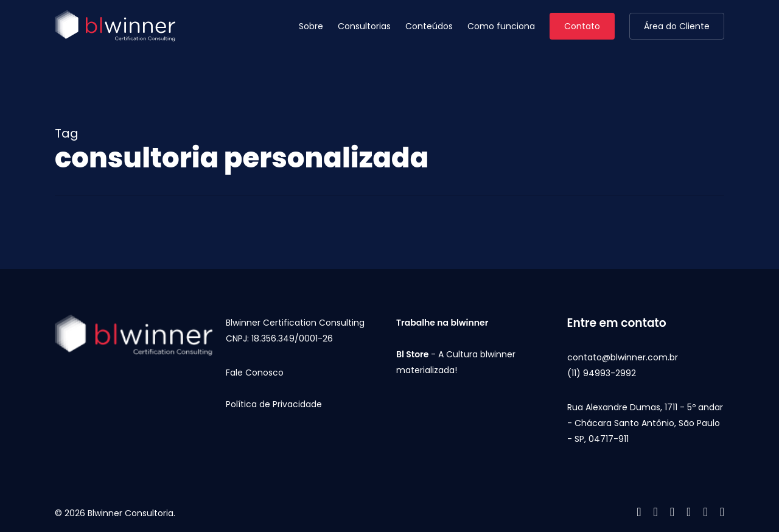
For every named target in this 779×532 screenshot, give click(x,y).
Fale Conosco (255, 373)
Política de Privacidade (274, 404)
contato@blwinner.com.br (623, 357)
